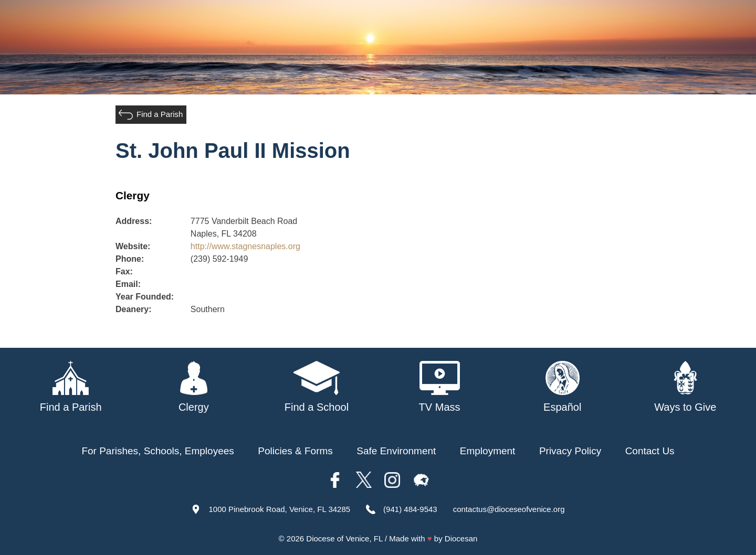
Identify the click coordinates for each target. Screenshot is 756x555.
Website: (133, 246)
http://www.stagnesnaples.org (245, 246)
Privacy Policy (570, 451)
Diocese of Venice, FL (344, 538)
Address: (134, 221)
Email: (128, 284)
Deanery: (133, 309)
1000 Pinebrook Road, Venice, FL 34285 (279, 509)
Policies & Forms (295, 451)
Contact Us (650, 451)
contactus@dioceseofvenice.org (509, 509)
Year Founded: (145, 297)
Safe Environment (396, 451)
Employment (488, 451)
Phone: (130, 259)
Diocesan (461, 538)
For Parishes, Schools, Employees (157, 451)
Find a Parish (160, 114)
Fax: (124, 271)
